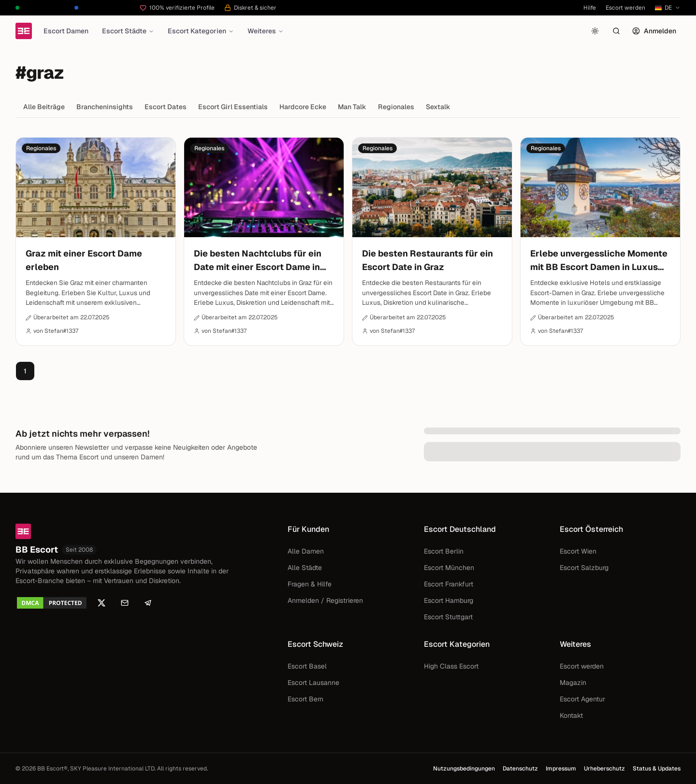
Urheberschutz (604, 769)
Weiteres (266, 31)
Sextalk (438, 107)
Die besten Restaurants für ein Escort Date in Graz (428, 260)
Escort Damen (66, 31)
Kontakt (571, 715)
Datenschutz (520, 769)
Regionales (396, 107)
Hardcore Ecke (303, 107)
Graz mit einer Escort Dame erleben (84, 260)
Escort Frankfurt (449, 584)
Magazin (573, 683)
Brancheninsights (105, 107)
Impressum (561, 769)
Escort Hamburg (449, 600)
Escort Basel (307, 666)
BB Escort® (52, 769)
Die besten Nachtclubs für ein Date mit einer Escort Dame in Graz (258, 261)
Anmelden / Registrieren (325, 600)
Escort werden (625, 8)
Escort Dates (166, 107)
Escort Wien (578, 551)
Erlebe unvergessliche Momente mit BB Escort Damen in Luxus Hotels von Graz (599, 261)
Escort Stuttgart (448, 617)
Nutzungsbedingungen (464, 769)
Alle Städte (305, 568)
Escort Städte (128, 31)
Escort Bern (305, 699)
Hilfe (590, 8)
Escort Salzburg (584, 568)
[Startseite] (24, 31)
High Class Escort (451, 666)
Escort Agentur (582, 699)
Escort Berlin (444, 551)
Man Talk (352, 107)
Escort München (449, 568)
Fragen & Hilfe (310, 584)
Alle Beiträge (44, 107)
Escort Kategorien (201, 31)
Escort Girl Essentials (233, 107)
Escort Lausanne (313, 683)
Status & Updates (657, 769)
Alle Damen (306, 551)
